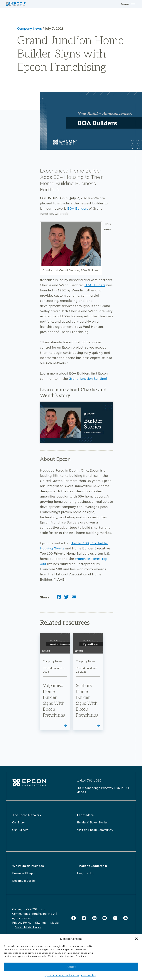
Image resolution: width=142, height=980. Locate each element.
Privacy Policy (88, 975)
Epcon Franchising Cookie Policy (62, 975)
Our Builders (20, 830)
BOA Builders (78, 208)
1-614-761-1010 (89, 780)
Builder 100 (80, 543)
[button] (136, 939)
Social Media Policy (28, 927)
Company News (29, 28)
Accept (71, 967)
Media (54, 922)
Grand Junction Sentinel (88, 379)
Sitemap (41, 922)
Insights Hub (86, 873)
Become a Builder (24, 881)
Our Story (18, 822)
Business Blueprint (25, 873)
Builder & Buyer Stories (92, 822)
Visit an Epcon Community (95, 830)
